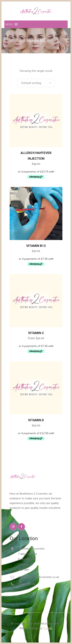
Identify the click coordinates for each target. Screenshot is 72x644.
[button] (9, 24)
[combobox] (36, 83)
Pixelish (47, 628)
